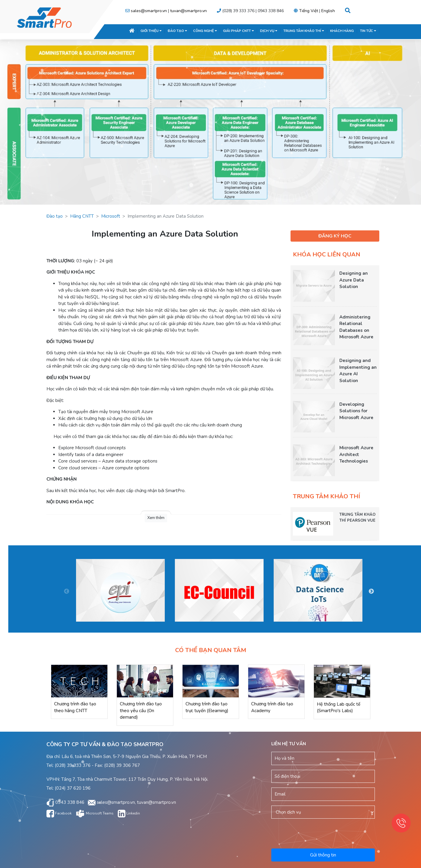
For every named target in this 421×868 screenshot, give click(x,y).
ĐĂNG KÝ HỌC (335, 236)
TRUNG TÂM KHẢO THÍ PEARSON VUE (357, 518)
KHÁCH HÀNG (342, 31)
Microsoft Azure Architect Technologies (356, 454)
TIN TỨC (368, 31)
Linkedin (129, 813)
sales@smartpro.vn (149, 11)
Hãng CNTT (82, 216)
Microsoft (111, 216)
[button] (348, 11)
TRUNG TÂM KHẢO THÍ (304, 31)
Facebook (59, 813)
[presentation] (323, 833)
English (328, 11)
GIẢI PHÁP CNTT (238, 31)
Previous (67, 591)
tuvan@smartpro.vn (188, 11)
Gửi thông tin (323, 855)
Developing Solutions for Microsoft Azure (356, 411)
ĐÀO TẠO (177, 31)
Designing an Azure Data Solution (354, 280)
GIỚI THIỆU (151, 31)
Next (371, 591)
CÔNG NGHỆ (205, 31)
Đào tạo (55, 216)
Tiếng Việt (309, 11)
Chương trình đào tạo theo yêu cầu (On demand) (141, 711)
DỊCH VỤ (269, 31)
